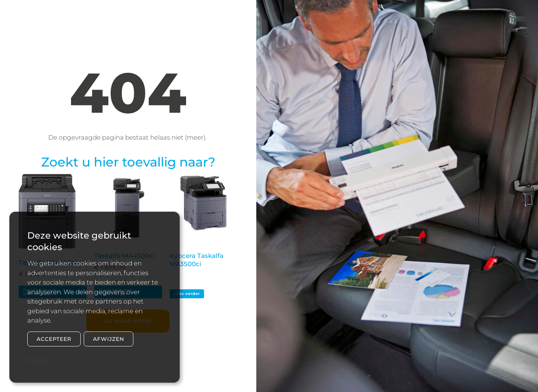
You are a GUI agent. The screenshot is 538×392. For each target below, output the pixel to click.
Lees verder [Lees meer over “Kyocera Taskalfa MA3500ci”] (187, 294)
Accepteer (54, 339)
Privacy (38, 360)
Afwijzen (109, 339)
